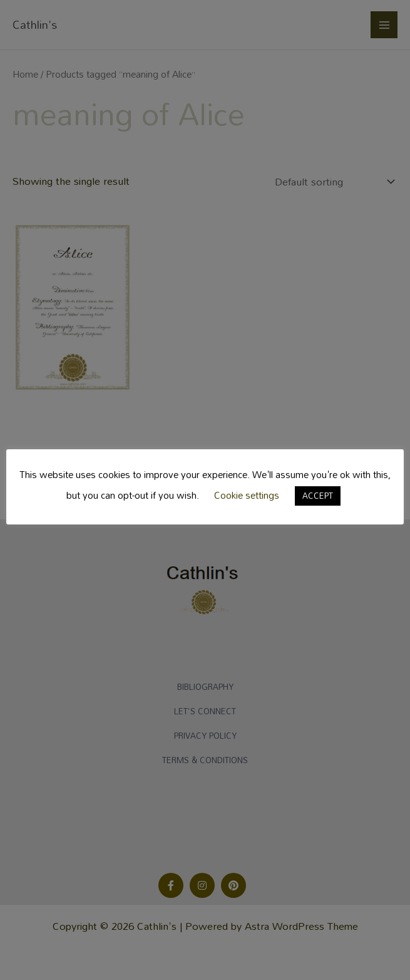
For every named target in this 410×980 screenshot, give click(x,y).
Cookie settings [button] (247, 495)
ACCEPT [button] (318, 496)
